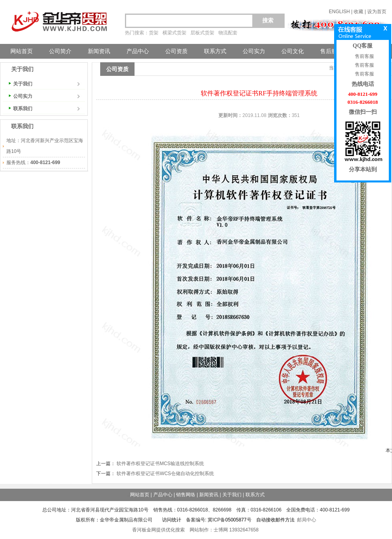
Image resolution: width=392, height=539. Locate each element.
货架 (154, 33)
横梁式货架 (174, 33)
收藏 (358, 12)
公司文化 (293, 51)
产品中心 (138, 51)
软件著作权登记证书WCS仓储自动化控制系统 (165, 474)
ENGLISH (340, 12)
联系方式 (215, 51)
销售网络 (186, 495)
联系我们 (23, 109)
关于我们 (23, 84)
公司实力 (254, 51)
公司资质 (176, 51)
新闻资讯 (99, 51)
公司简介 (60, 51)
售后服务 (331, 51)
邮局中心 (307, 520)
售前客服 (364, 56)
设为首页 (377, 12)
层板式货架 (202, 33)
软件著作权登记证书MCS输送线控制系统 (160, 464)
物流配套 (228, 33)
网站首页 (22, 51)
